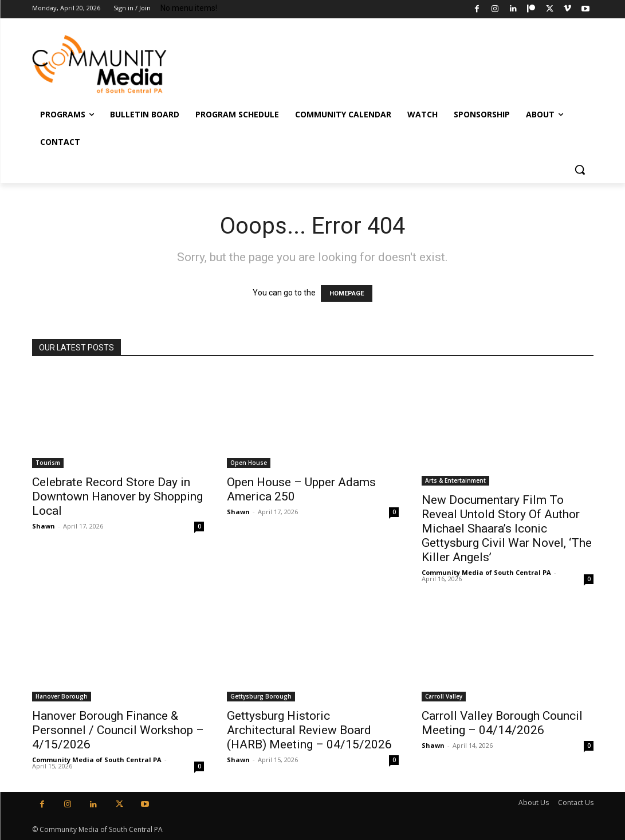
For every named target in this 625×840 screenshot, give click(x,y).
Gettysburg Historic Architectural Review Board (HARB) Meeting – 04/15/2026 (309, 730)
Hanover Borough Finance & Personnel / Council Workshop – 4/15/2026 (118, 730)
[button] (580, 169)
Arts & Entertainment (455, 480)
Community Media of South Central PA (486, 572)
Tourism (48, 463)
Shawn (44, 526)
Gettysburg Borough (261, 696)
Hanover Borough (62, 696)
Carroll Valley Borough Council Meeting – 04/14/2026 (502, 723)
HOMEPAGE (347, 293)
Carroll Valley (444, 696)
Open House (249, 463)
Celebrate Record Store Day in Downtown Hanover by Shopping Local (117, 496)
